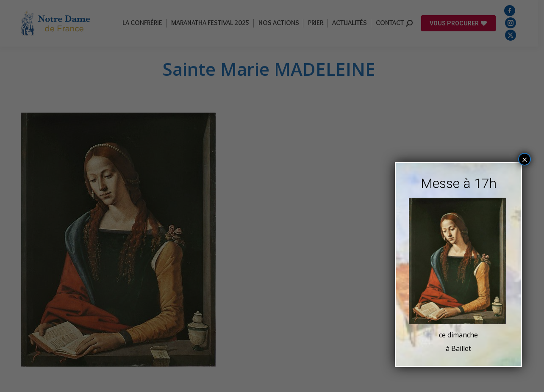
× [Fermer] (525, 159)
